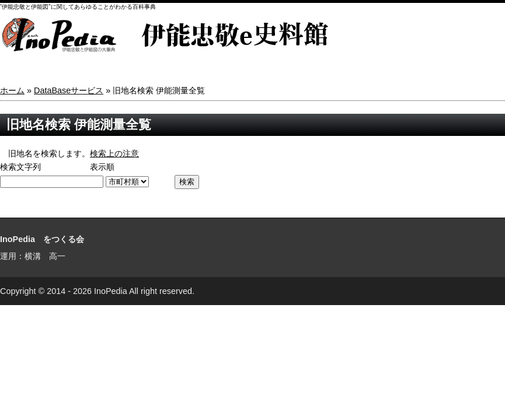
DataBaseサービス (69, 90)
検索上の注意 (114, 153)
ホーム (12, 90)
